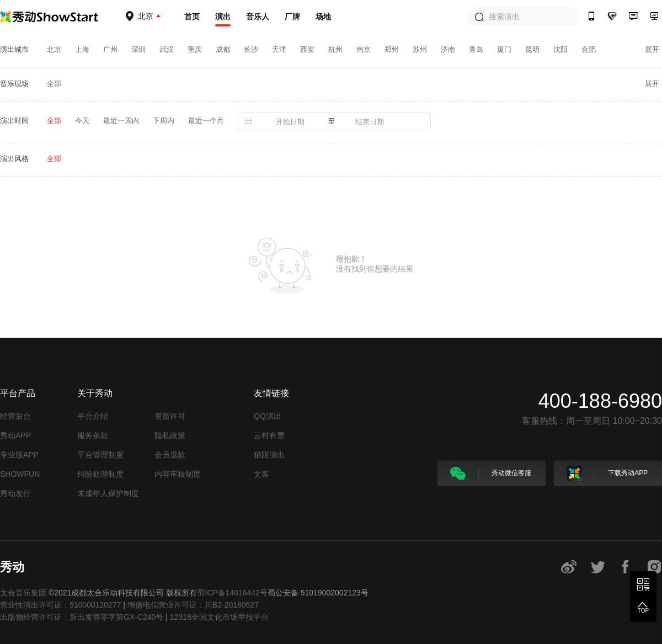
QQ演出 (268, 416)
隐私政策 (170, 435)
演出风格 (14, 159)
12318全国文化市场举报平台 (219, 617)
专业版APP (19, 455)
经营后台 (15, 416)
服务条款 (93, 435)
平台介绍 (93, 416)
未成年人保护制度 (108, 493)
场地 (323, 17)
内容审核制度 (178, 474)
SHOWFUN (20, 474)
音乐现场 (14, 84)
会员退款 (170, 455)
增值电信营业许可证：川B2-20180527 (193, 605)
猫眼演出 (269, 455)
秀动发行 (15, 493)
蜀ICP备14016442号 (232, 593)
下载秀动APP (607, 473)
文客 (261, 474)
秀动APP (15, 435)
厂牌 (292, 17)
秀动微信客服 (491, 473)
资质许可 (170, 416)
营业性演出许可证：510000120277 (60, 605)
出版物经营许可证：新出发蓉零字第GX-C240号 (82, 617)
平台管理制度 (100, 455)
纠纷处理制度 (100, 474)
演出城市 (14, 49)
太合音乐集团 (23, 593)
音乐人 (258, 17)
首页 (192, 17)
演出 (223, 17)
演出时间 (14, 121)
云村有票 (269, 435)
